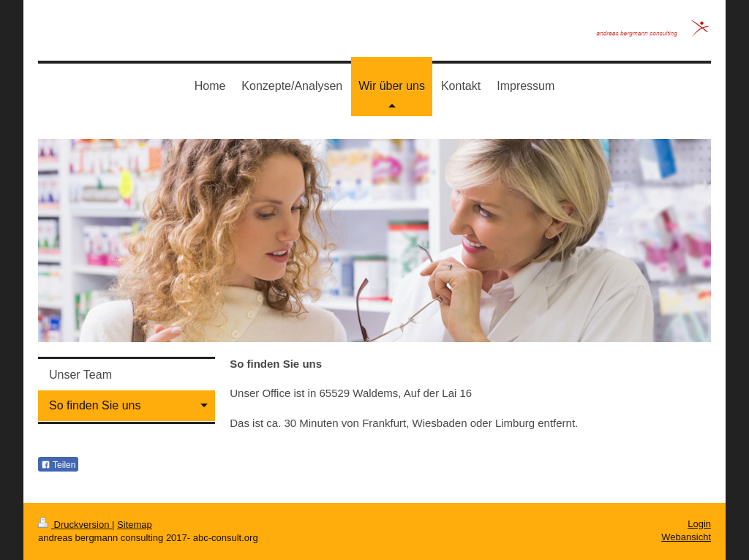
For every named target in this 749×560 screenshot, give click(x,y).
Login (699, 524)
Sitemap (135, 525)
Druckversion (75, 525)
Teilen (58, 465)
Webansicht (686, 537)
